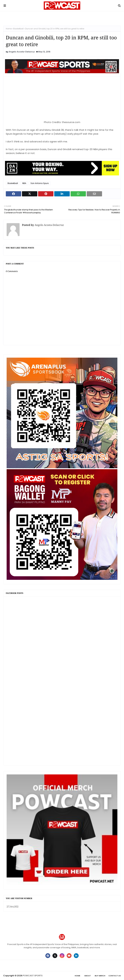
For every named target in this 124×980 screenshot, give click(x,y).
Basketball (18, 29)
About (88, 976)
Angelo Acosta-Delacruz (22, 52)
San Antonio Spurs (40, 183)
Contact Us (115, 976)
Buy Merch (100, 976)
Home (9, 29)
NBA (24, 183)
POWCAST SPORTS (33, 976)
